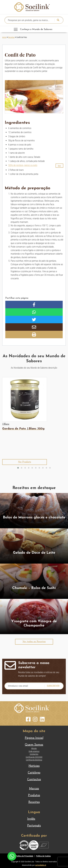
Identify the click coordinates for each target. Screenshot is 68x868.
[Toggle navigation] (34, 29)
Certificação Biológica (34, 760)
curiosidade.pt (41, 865)
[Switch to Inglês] (34, 819)
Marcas (34, 789)
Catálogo (34, 773)
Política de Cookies (44, 856)
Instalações (34, 754)
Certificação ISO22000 (34, 757)
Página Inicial (34, 738)
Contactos (34, 779)
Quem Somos (34, 745)
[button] (59, 166)
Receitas (11, 37)
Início (4, 37)
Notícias (34, 766)
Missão (34, 748)
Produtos (34, 795)
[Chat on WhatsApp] (12, 856)
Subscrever (53, 686)
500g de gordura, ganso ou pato (23, 165)
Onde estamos (34, 751)
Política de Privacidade (25, 856)
